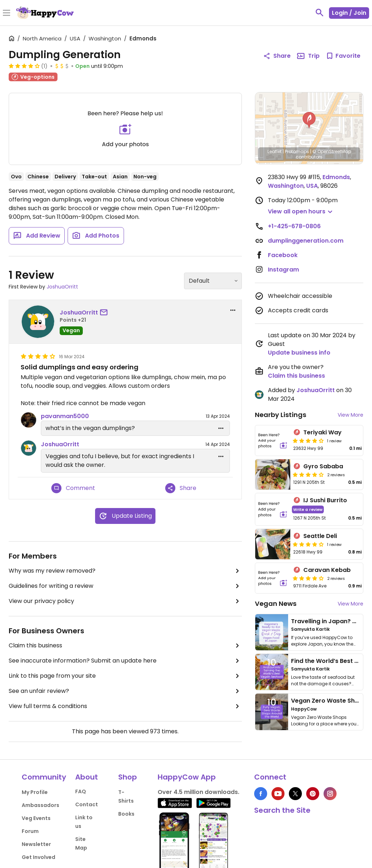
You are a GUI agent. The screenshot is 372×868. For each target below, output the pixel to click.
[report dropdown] (233, 310)
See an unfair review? (125, 691)
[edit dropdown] (221, 428)
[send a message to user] (105, 313)
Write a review (308, 509)
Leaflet (275, 151)
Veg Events (36, 818)
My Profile (35, 792)
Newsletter (36, 844)
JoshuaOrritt (62, 287)
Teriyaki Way (322, 432)
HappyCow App (187, 777)
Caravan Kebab (327, 570)
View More (350, 415)
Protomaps (297, 151)
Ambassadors (40, 805)
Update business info (299, 353)
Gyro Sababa (323, 466)
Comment (73, 488)
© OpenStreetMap (332, 151)
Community (44, 777)
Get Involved (39, 857)
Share (181, 488)
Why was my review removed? (125, 571)
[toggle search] (320, 13)
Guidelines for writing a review (125, 586)
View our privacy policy (125, 601)
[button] (309, 120)
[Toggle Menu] (7, 13)
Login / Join (349, 13)
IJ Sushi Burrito (325, 500)
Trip (308, 56)
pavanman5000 (65, 416)
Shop (128, 777)
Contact (87, 804)
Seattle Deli (320, 536)
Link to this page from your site (125, 676)
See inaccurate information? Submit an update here (125, 661)
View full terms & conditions (125, 706)
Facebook (283, 255)
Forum (30, 831)
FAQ (81, 791)
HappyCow (304, 709)
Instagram (283, 270)
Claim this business (125, 646)
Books (126, 814)
